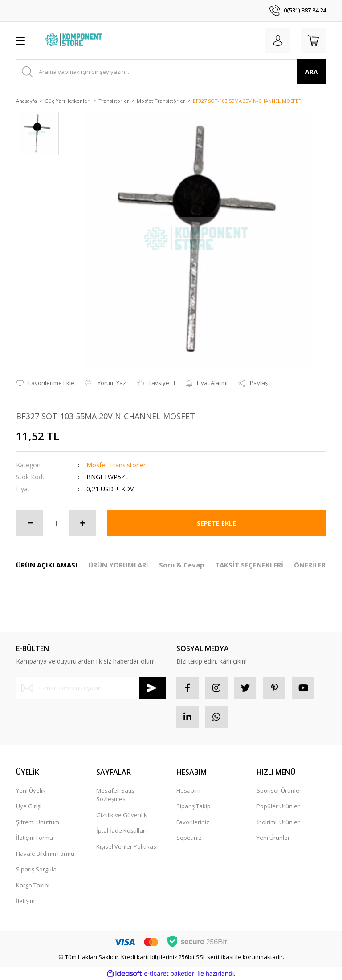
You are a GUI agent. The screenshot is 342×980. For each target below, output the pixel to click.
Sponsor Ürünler (279, 790)
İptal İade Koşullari (121, 830)
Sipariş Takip (193, 806)
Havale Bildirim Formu (45, 854)
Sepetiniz (189, 838)
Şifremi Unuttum (38, 822)
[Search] (171, 72)
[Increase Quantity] (82, 523)
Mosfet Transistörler (116, 465)
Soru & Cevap (182, 565)
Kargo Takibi (33, 885)
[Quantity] (56, 523)
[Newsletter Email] (91, 688)
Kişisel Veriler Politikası (127, 846)
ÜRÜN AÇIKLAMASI (47, 565)
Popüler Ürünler (278, 806)
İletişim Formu (35, 838)
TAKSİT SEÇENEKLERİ (249, 565)
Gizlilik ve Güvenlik (122, 815)
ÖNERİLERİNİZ (317, 565)
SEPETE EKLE (216, 523)
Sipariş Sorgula (36, 869)
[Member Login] (278, 40)
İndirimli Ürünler (278, 822)
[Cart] (313, 40)
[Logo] (75, 40)
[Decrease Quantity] (30, 523)
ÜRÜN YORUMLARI (118, 565)
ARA (311, 72)
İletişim (25, 901)
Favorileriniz (193, 822)
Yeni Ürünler (273, 838)
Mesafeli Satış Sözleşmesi (115, 795)
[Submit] (152, 688)
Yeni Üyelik (31, 790)
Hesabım (188, 790)
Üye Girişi (29, 806)
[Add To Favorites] (45, 383)
